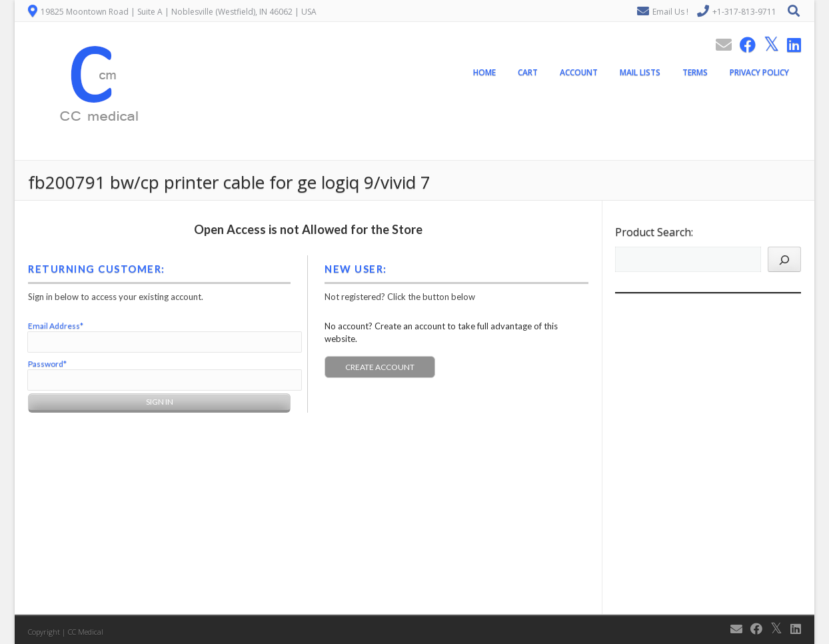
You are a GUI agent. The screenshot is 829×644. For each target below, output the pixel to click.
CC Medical (86, 632)
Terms (695, 72)
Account (579, 72)
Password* (47, 364)
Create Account (380, 367)
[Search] (784, 259)
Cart (528, 72)
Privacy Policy (759, 72)
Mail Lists (640, 72)
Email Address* (56, 326)
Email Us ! (670, 12)
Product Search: (654, 232)
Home (484, 72)
